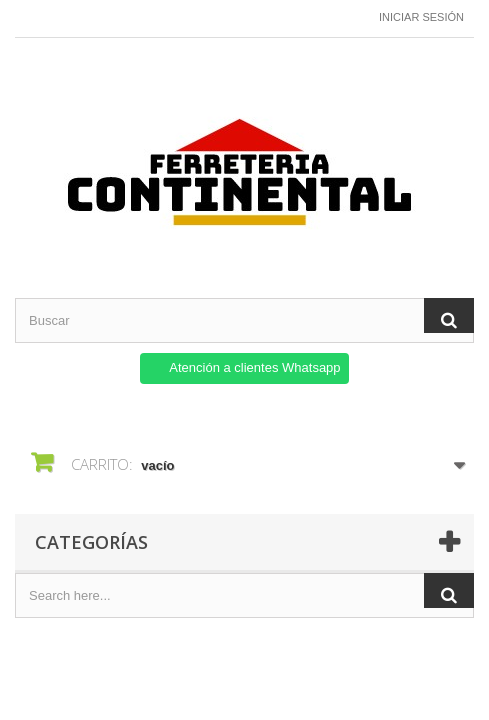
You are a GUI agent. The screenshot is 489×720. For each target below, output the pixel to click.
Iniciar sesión (421, 17)
